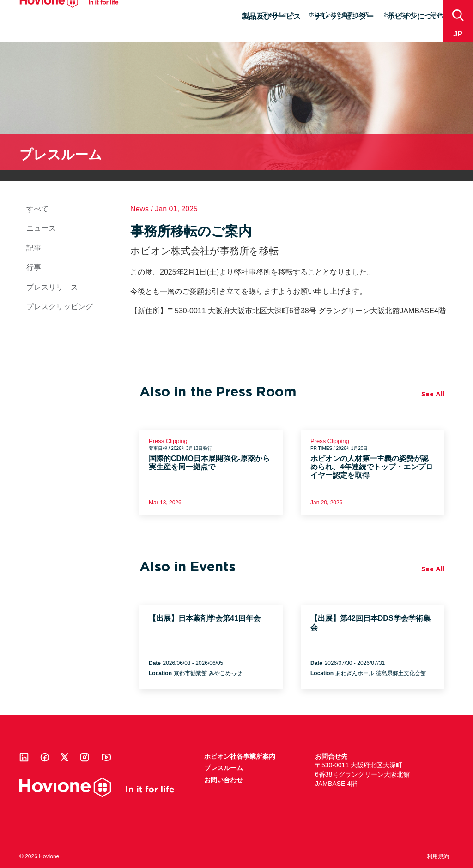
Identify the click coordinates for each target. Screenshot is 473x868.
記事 (34, 248)
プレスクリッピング (60, 307)
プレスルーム (278, 14)
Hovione (69, 16)
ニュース (41, 228)
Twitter (65, 757)
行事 (34, 267)
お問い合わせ (400, 14)
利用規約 (438, 856)
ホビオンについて (417, 31)
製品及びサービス (271, 31)
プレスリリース (52, 287)
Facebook (45, 757)
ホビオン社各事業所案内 (339, 14)
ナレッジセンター (344, 31)
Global (439, 14)
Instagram (85, 757)
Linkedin (24, 757)
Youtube (106, 757)
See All (433, 394)
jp (458, 34)
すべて (37, 209)
